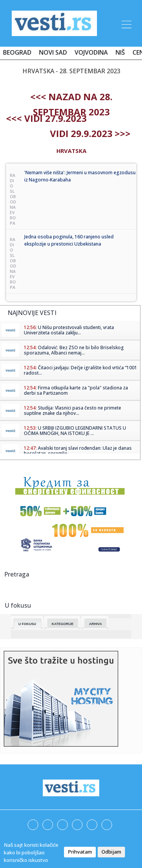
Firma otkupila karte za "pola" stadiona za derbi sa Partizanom (76, 390)
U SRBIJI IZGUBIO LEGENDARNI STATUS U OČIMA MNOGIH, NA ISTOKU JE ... (75, 431)
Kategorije (63, 624)
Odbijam (111, 852)
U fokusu (27, 624)
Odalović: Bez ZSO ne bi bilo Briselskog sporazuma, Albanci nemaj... (74, 350)
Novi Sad (53, 52)
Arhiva (95, 624)
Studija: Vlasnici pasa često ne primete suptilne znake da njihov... (73, 410)
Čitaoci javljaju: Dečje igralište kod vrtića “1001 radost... (80, 370)
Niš (120, 52)
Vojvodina (91, 52)
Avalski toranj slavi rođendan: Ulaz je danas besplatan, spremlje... (78, 451)
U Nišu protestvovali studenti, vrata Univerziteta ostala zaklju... (69, 330)
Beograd (17, 52)
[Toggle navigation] (126, 23)
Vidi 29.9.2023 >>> (90, 133)
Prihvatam (80, 852)
